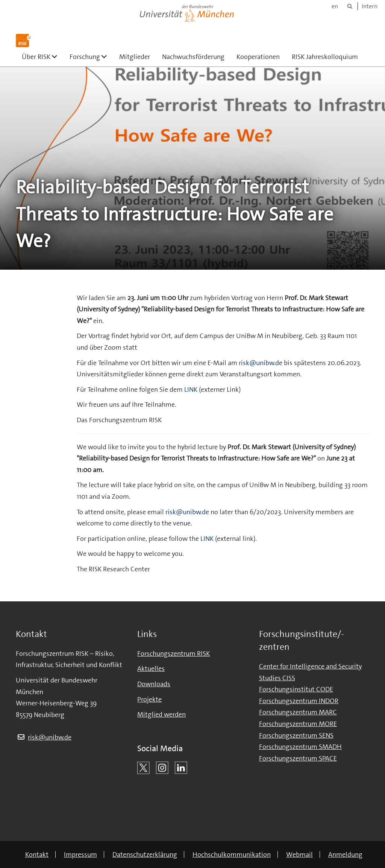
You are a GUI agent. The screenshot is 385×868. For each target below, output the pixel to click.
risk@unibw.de (261, 363)
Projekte (149, 699)
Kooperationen (258, 57)
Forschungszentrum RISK (174, 654)
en (335, 6)
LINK (192, 389)
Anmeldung (345, 854)
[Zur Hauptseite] (23, 41)
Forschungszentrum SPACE (298, 758)
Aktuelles (151, 669)
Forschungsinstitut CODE (296, 689)
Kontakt (37, 854)
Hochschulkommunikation (232, 854)
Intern (370, 6)
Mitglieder (135, 57)
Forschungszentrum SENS (296, 735)
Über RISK (43, 57)
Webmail (299, 854)
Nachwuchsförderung (193, 57)
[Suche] (350, 6)
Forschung (91, 57)
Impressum (80, 854)
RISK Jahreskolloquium (325, 57)
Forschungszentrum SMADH (300, 747)
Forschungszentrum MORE (298, 724)
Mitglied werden (161, 714)
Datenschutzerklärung (145, 854)
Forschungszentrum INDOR (299, 701)
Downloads (154, 684)
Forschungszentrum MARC (298, 712)
